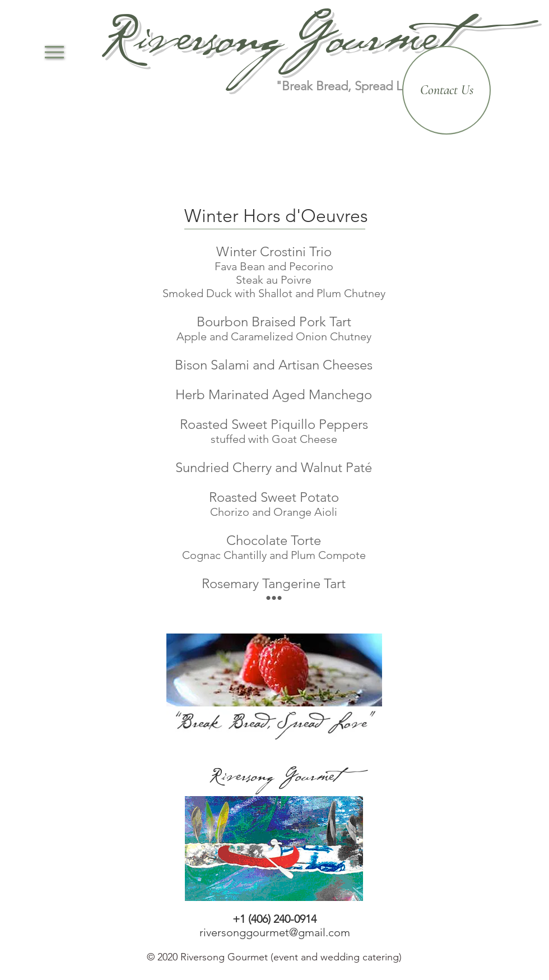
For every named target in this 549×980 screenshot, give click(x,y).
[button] (54, 52)
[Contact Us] (446, 90)
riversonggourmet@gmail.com (275, 932)
